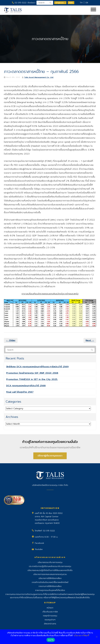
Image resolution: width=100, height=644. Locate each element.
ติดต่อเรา (31, 3)
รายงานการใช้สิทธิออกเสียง (50, 586)
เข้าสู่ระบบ (60, 3)
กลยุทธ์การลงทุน (50, 616)
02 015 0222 (19, 3)
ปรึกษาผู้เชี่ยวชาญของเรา (50, 456)
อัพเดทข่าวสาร (50, 624)
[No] (97, 637)
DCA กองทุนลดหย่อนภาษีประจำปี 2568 (26, 386)
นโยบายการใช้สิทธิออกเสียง (50, 578)
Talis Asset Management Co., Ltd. (39, 77)
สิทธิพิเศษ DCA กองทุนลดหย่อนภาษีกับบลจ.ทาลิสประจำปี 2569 (37, 367)
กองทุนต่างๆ (50, 620)
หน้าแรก (50, 608)
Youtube (39, 549)
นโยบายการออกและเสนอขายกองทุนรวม (50, 574)
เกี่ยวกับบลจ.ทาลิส (50, 612)
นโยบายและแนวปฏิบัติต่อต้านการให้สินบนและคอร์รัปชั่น (50, 570)
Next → (90, 340)
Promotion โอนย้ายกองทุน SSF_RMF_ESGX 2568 (32, 373)
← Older (11, 340)
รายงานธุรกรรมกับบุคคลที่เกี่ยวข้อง (50, 590)
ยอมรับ (51, 640)
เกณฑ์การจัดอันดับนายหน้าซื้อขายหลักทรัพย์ (50, 582)
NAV (71, 3)
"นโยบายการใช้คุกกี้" (81, 636)
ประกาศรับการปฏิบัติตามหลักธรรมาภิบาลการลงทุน (50, 566)
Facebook (39, 543)
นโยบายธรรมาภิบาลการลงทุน (50, 562)
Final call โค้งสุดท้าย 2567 (20, 392)
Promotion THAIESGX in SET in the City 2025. (32, 379)
